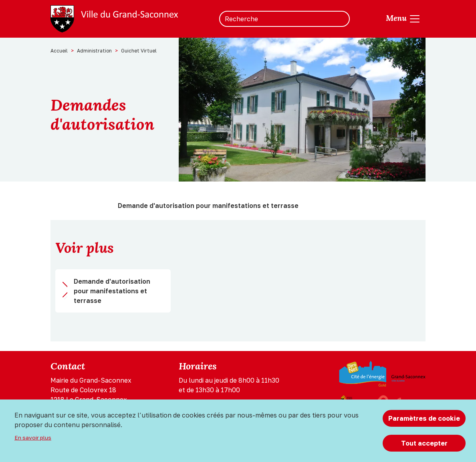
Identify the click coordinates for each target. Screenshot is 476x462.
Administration (94, 51)
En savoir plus (33, 438)
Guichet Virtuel (139, 51)
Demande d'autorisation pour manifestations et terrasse (112, 291)
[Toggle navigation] (403, 19)
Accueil (59, 51)
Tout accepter (424, 443)
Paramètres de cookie (424, 418)
